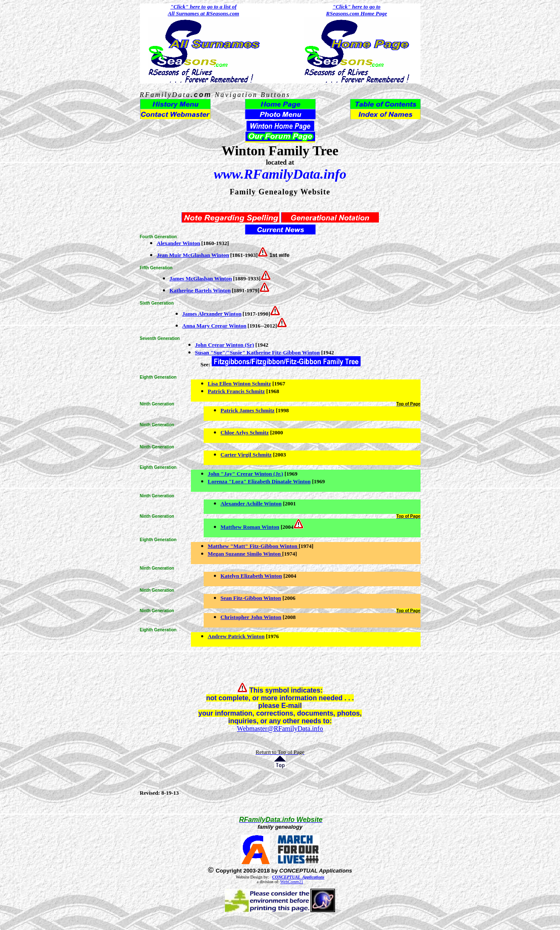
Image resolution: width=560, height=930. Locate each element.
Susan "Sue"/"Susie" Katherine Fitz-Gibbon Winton (258, 352)
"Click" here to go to (357, 7)
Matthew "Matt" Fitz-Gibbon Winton (253, 546)
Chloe (228, 432)
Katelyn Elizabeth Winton (252, 576)
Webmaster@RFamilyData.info (280, 729)
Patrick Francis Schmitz (236, 391)
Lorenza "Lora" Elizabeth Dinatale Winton (259, 481)
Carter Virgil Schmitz (246, 455)
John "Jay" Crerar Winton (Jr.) (246, 474)
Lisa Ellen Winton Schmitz (240, 384)
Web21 (292, 882)
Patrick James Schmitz (248, 410)
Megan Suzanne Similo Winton (244, 554)
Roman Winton (260, 527)
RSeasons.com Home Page (357, 13)
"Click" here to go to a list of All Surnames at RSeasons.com (204, 10)
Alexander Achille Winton (251, 504)
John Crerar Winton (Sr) (225, 345)
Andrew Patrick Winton (236, 636)
